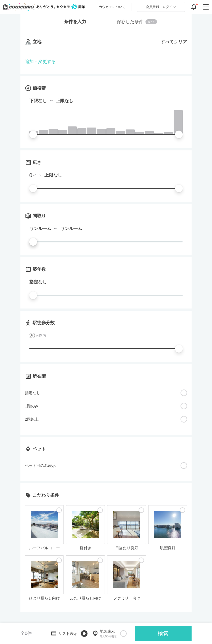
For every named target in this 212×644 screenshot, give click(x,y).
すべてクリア (174, 42)
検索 (163, 634)
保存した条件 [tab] (137, 22)
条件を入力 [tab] (75, 22)
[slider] (33, 134)
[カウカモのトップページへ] (43, 7)
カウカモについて (112, 7)
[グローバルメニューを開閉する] (206, 7)
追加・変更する (40, 62)
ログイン (161, 7)
